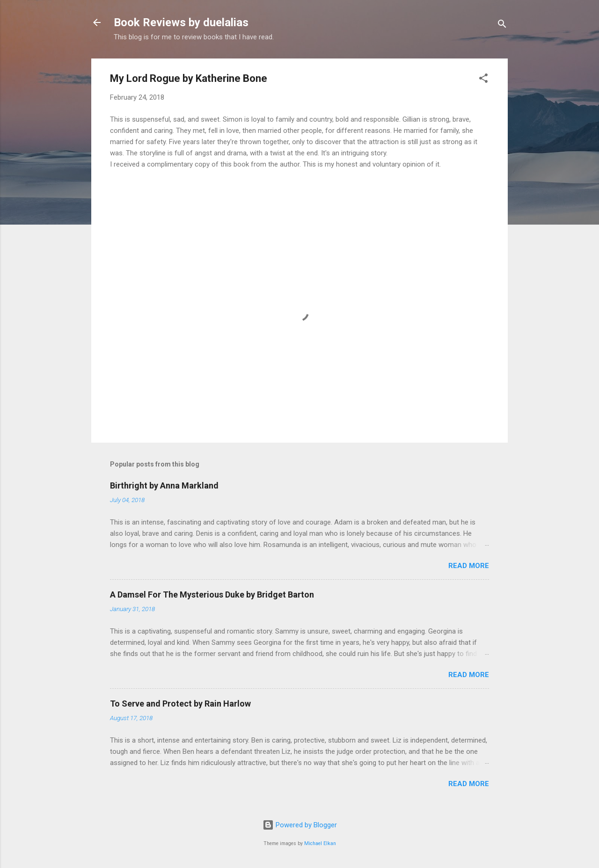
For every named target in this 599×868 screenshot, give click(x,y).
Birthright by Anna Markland (164, 485)
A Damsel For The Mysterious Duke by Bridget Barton (212, 594)
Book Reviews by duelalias (181, 22)
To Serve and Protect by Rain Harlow (180, 704)
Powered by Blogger (300, 825)
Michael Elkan (320, 843)
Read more (469, 566)
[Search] (502, 26)
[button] (483, 80)
